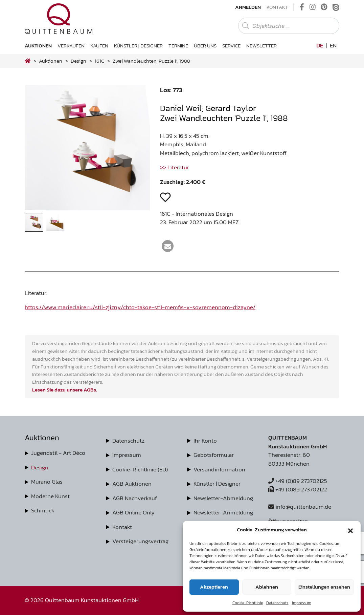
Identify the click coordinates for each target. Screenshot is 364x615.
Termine (178, 46)
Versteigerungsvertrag (140, 541)
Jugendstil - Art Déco (58, 453)
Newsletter (261, 46)
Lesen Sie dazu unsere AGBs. (65, 390)
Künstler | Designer (138, 46)
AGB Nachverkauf (135, 498)
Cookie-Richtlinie (248, 603)
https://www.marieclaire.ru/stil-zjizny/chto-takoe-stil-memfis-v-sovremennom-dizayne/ (140, 307)
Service (231, 46)
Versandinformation (219, 469)
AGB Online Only (133, 512)
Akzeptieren (214, 587)
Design (40, 467)
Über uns (205, 46)
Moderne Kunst (50, 496)
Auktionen (38, 46)
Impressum (302, 603)
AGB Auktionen (132, 484)
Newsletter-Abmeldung (223, 498)
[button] (350, 530)
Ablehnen (267, 587)
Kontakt (277, 7)
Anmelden (248, 7)
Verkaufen (71, 46)
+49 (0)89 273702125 (298, 481)
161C (99, 61)
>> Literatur (175, 167)
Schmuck (43, 510)
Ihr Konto (205, 441)
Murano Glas (47, 482)
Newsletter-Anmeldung (223, 512)
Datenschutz (277, 603)
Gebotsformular (214, 455)
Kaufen (99, 46)
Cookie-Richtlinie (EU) (140, 469)
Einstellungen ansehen (324, 587)
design (78, 61)
